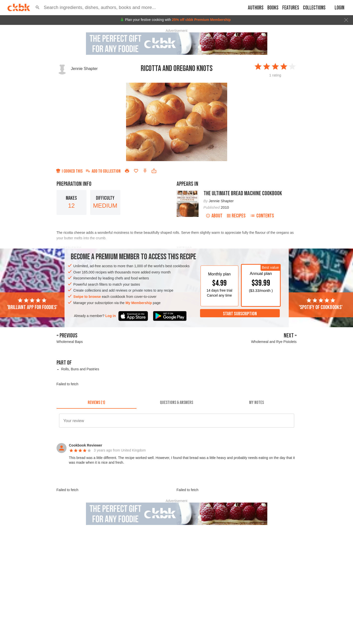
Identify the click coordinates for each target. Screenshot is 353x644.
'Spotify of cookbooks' (321, 304)
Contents (262, 216)
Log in (111, 316)
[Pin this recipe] (145, 171)
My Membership (139, 303)
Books (273, 8)
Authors (256, 8)
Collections (314, 8)
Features (291, 8)
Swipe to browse (87, 297)
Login (339, 8)
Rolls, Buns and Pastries (80, 369)
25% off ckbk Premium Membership (201, 20)
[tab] (97, 403)
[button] (38, 7)
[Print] (127, 171)
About (214, 216)
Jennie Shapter (84, 69)
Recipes (236, 216)
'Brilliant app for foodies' (32, 304)
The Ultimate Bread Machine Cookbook (243, 193)
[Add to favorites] (136, 171)
